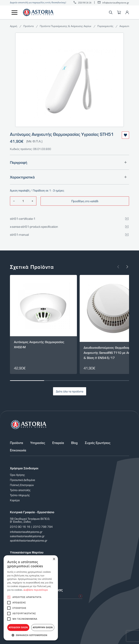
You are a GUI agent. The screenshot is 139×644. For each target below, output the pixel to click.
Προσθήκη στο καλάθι (85, 201)
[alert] (31, 598)
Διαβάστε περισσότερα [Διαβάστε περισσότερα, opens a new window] (36, 590)
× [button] (54, 559)
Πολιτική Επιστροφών (22, 485)
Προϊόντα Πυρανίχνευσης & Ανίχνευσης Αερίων (66, 26)
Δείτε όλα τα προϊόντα (70, 391)
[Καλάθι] (119, 13)
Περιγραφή (69, 162)
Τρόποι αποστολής (20, 490)
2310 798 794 (43, 527)
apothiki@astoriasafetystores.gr (29, 540)
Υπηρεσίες (38, 443)
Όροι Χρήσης (17, 475)
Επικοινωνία (18, 450)
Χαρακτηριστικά (69, 177)
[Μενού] (14, 13)
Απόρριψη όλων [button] (43, 627)
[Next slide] (127, 267)
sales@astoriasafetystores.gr (27, 536)
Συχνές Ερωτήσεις (98, 443)
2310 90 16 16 (85, 2)
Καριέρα (15, 500)
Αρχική (14, 26)
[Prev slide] (118, 267)
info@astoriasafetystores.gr (116, 2)
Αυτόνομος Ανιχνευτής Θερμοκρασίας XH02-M (39, 344)
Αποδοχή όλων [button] (18, 627)
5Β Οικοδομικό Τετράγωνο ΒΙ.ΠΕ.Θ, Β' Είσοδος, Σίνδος (30, 520)
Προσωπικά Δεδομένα (22, 480)
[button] (31, 635)
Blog (74, 443)
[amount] (23, 201)
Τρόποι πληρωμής (20, 495)
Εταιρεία (58, 443)
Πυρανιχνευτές (106, 26)
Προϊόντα (29, 26)
